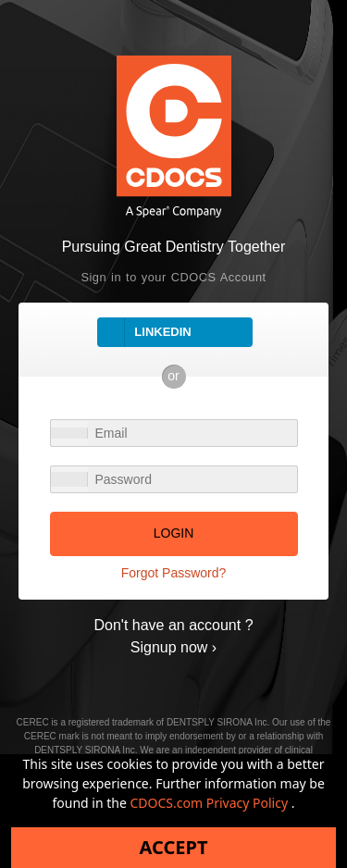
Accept (174, 847)
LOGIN (174, 533)
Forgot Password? (174, 573)
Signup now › (173, 647)
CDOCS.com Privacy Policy (211, 803)
